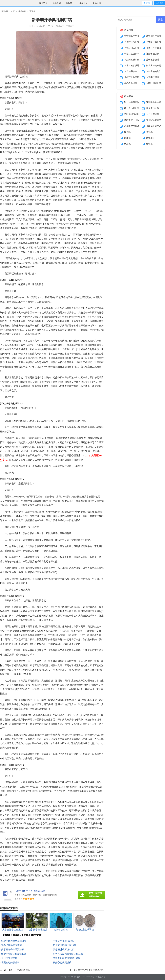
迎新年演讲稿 (153, 54)
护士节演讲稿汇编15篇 (64, 945)
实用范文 (43, 3)
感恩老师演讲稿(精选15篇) (66, 958)
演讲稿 (32, 11)
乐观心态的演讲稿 (10, 962)
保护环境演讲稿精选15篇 (14, 954)
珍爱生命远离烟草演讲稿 (14, 941)
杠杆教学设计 (131, 83)
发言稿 (127, 132)
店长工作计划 (153, 108)
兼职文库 (77, 977)
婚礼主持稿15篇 (154, 66)
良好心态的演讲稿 (62, 962)
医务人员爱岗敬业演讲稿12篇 (68, 954)
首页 (13, 11)
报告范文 (70, 3)
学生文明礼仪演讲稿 (63, 941)
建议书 (149, 144)
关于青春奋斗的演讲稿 (13, 949)
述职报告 (150, 138)
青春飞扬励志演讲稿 (12, 945)
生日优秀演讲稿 (9, 958)
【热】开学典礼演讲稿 (19, 970)
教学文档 (97, 3)
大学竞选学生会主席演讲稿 (91, 970)
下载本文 (70, 26)
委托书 (149, 132)
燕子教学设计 (153, 60)
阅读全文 (60, 26)
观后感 (127, 144)
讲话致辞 (57, 3)
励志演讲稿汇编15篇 (63, 949)
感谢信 (127, 138)
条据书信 (83, 3)
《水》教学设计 (132, 66)
